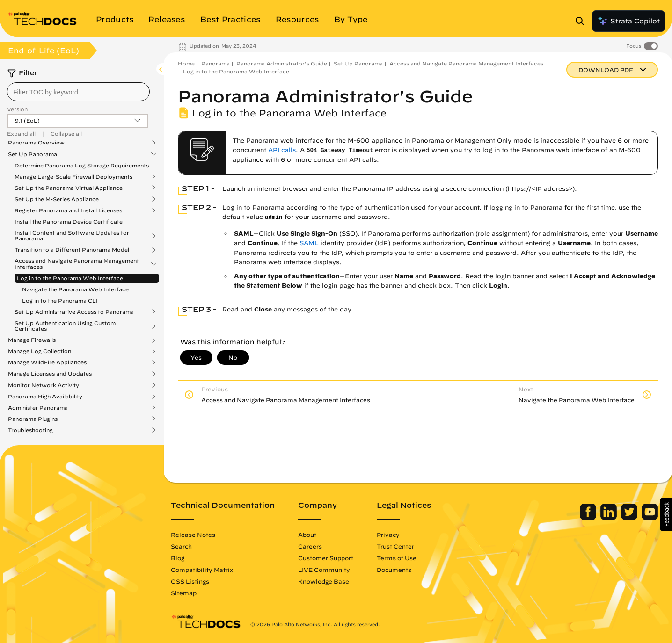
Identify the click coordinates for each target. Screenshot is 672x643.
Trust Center (395, 546)
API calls (282, 150)
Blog (178, 558)
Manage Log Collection (40, 351)
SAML (309, 243)
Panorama (215, 63)
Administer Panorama (38, 408)
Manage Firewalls (32, 340)
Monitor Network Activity (44, 385)
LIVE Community (324, 570)
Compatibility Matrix (202, 570)
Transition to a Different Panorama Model (72, 250)
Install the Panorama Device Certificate (69, 221)
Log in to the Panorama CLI (60, 300)
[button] (666, 514)
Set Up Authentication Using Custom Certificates (65, 326)
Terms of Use (397, 558)
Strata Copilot (628, 21)
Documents (394, 570)
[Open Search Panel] (583, 21)
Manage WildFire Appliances (47, 362)
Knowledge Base (324, 581)
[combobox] (78, 92)
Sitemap (184, 593)
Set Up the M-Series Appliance (57, 199)
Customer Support (326, 558)
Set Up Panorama (33, 154)
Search (181, 546)
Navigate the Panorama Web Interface (75, 289)
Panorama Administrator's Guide (282, 63)
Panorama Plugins (33, 419)
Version (17, 109)
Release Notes (193, 535)
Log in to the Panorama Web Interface (70, 278)
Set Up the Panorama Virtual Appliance (69, 188)
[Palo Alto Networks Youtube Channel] (650, 518)
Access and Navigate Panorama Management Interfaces (77, 264)
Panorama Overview (36, 143)
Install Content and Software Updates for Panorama (72, 236)
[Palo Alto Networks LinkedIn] (610, 518)
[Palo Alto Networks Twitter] (630, 518)
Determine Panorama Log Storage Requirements (82, 165)
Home (186, 63)
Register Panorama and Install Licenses (68, 210)
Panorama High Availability (45, 397)
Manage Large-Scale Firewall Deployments (73, 177)
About (307, 535)
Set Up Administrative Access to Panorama (74, 312)
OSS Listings (190, 581)
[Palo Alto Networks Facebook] (589, 518)
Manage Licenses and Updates (50, 374)
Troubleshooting (30, 430)
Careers (310, 546)
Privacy (388, 535)
